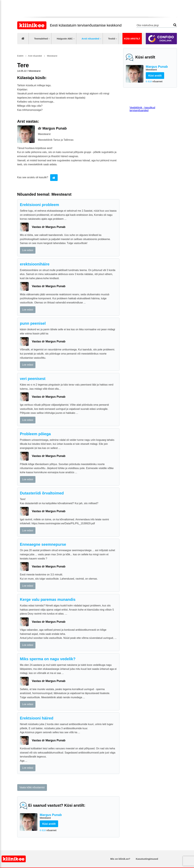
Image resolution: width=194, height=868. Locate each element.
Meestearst (52, 56)
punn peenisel (33, 323)
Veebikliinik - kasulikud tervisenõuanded (142, 109)
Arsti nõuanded (90, 39)
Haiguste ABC (65, 39)
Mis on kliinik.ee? (120, 859)
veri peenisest (33, 379)
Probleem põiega (35, 434)
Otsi (175, 25)
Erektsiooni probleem (40, 205)
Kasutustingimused (147, 859)
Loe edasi (28, 250)
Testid (112, 39)
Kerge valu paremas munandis (48, 599)
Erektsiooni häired (37, 718)
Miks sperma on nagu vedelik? (48, 659)
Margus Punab (160, 68)
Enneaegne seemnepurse (43, 544)
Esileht (20, 56)
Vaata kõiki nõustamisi (32, 787)
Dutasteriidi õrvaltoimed (42, 493)
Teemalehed (41, 39)
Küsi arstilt (132, 39)
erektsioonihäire (35, 264)
